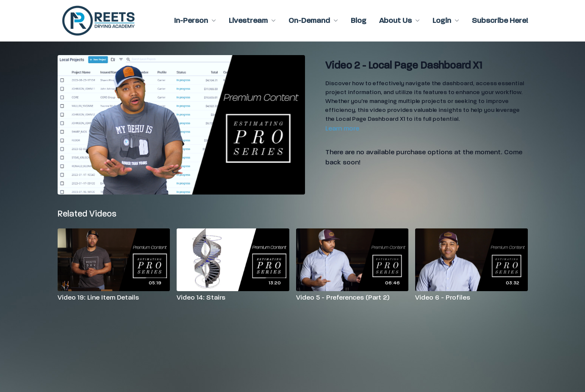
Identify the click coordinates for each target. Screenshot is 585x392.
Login (446, 21)
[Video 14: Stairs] (233, 297)
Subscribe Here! (500, 21)
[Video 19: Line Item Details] (114, 297)
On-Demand (313, 21)
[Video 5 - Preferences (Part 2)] (352, 297)
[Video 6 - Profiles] (471, 297)
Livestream (252, 21)
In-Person (195, 21)
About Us (399, 21)
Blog (359, 21)
